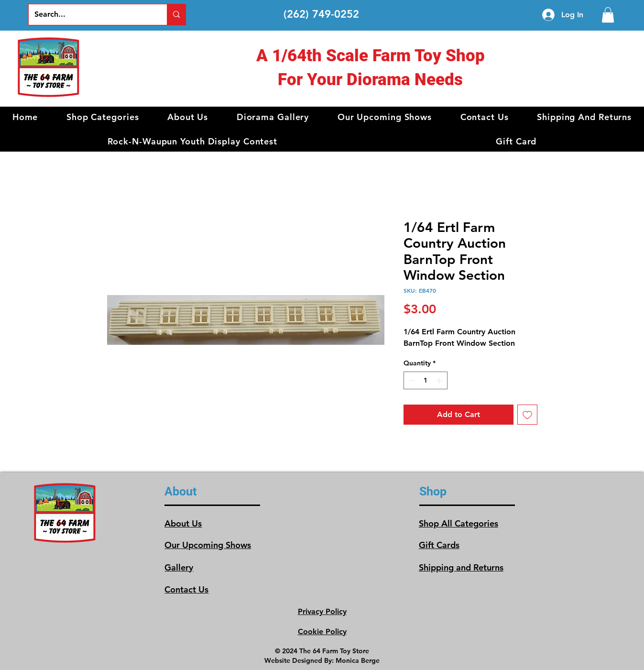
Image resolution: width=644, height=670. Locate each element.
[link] (608, 15)
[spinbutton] (426, 380)
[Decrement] (411, 380)
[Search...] (91, 15)
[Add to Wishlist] (527, 415)
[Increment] (440, 380)
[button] (103, 117)
